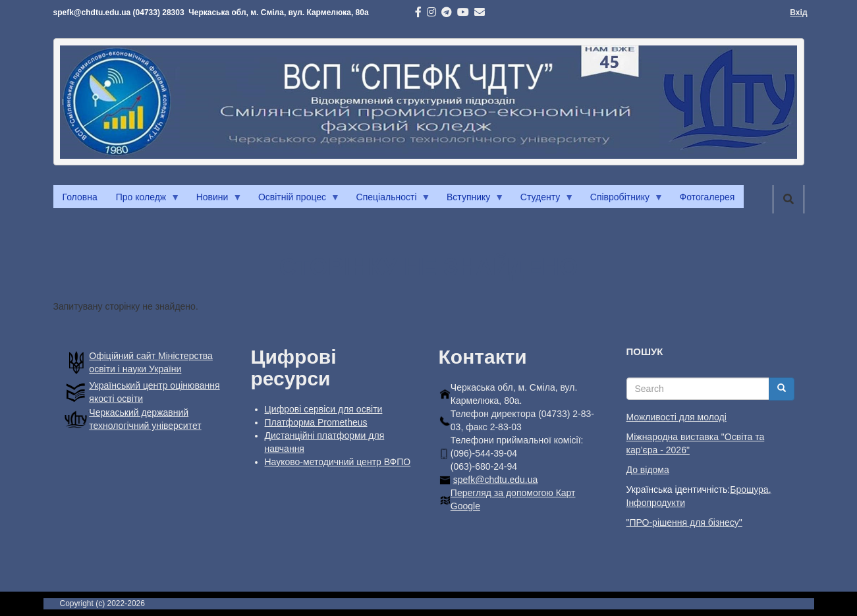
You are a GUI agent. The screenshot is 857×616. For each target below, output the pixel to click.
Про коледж (143, 200)
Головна (80, 197)
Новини (215, 200)
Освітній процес (294, 200)
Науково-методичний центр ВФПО (338, 462)
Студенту (542, 200)
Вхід (798, 13)
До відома (648, 470)
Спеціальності (389, 200)
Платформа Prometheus (316, 422)
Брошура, (750, 490)
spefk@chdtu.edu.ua (496, 480)
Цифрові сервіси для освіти (324, 409)
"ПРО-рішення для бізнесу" (684, 522)
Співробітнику (622, 200)
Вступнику (471, 200)
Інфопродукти (656, 503)
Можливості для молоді (677, 417)
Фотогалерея (707, 197)
